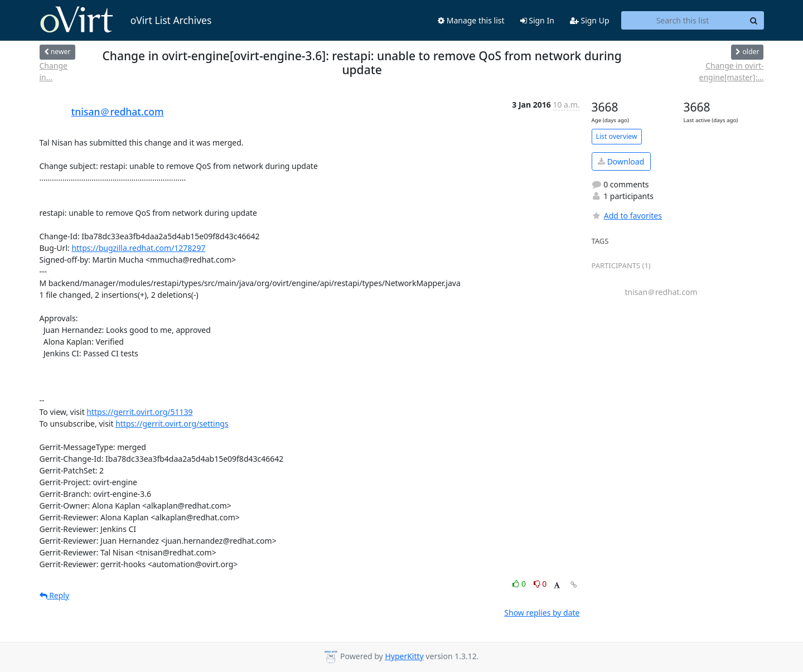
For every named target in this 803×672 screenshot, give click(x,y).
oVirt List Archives (126, 20)
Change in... (54, 71)
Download (621, 161)
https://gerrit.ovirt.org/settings (172, 424)
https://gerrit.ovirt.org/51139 (139, 412)
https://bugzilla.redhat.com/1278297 (138, 248)
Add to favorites (627, 216)
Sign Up (590, 20)
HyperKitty (404, 656)
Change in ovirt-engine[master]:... (732, 71)
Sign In (537, 20)
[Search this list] (683, 21)
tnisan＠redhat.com (118, 112)
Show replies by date (542, 613)
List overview (617, 136)
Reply (55, 595)
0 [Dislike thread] (540, 584)
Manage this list (471, 20)
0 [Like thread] (520, 584)
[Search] (754, 21)
